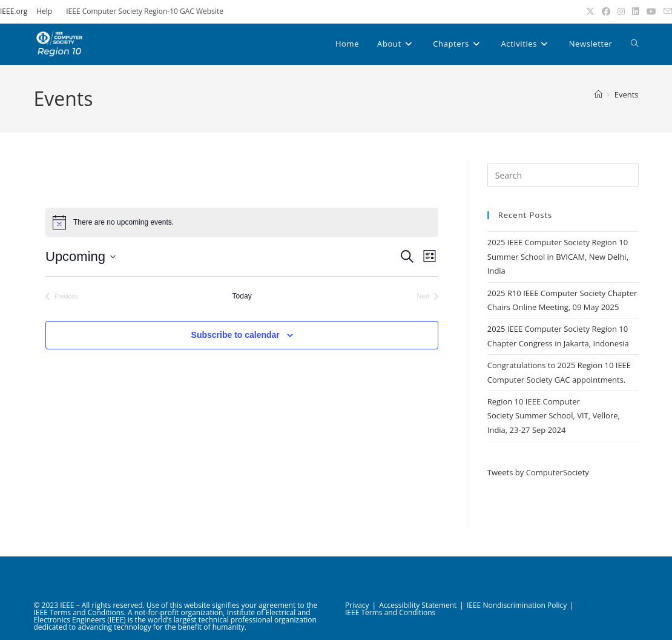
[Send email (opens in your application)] (666, 12)
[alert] (242, 222)
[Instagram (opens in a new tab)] (621, 12)
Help (44, 11)
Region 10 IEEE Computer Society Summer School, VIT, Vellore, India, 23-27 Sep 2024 (554, 416)
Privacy (357, 605)
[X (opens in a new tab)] (590, 12)
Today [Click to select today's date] (242, 296)
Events (627, 94)
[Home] (598, 94)
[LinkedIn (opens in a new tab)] (636, 12)
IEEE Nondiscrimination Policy (517, 605)
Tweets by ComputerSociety (538, 472)
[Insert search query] (563, 175)
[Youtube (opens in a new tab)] (651, 12)
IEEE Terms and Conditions (390, 612)
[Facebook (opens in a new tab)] (606, 12)
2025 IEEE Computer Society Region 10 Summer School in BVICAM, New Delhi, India (558, 256)
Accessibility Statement (418, 605)
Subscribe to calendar (236, 335)
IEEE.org (14, 11)
